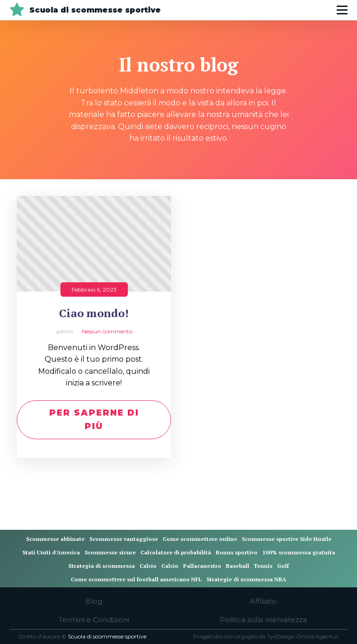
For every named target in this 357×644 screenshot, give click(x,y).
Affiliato (263, 601)
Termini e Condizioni (94, 620)
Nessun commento (107, 331)
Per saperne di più (94, 420)
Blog (94, 601)
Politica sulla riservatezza (263, 620)
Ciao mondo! (94, 313)
